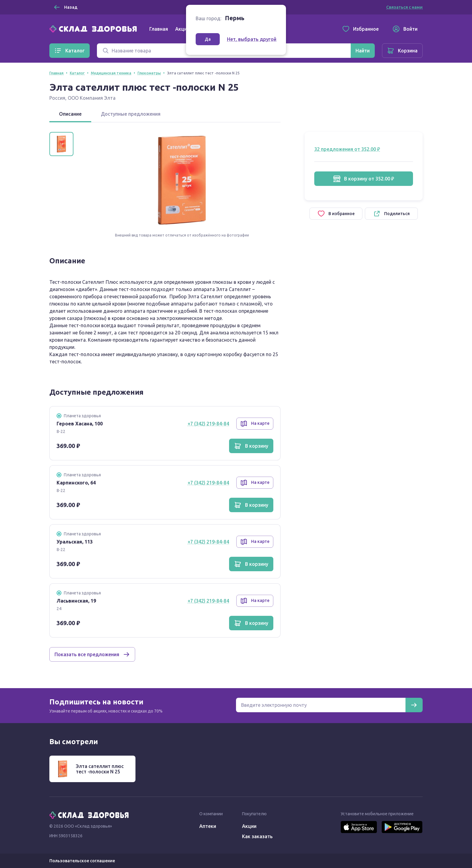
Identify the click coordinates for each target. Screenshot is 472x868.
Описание (70, 114)
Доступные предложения (131, 114)
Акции (182, 29)
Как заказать (257, 836)
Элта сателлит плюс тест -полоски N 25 (100, 769)
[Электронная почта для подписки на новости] (321, 705)
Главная (159, 29)
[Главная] (95, 28)
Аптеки (208, 826)
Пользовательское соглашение (82, 861)
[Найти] (363, 51)
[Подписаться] (414, 705)
